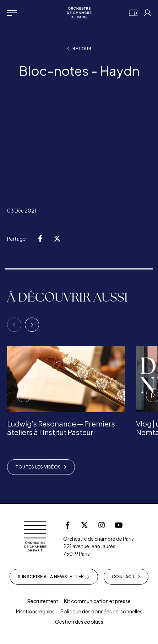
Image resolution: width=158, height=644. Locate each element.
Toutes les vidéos (41, 467)
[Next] (32, 325)
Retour (79, 49)
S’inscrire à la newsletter (54, 577)
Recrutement (43, 601)
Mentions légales (35, 611)
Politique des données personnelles (101, 611)
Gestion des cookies (79, 622)
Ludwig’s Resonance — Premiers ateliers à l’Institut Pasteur (61, 428)
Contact (126, 577)
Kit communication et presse (97, 601)
